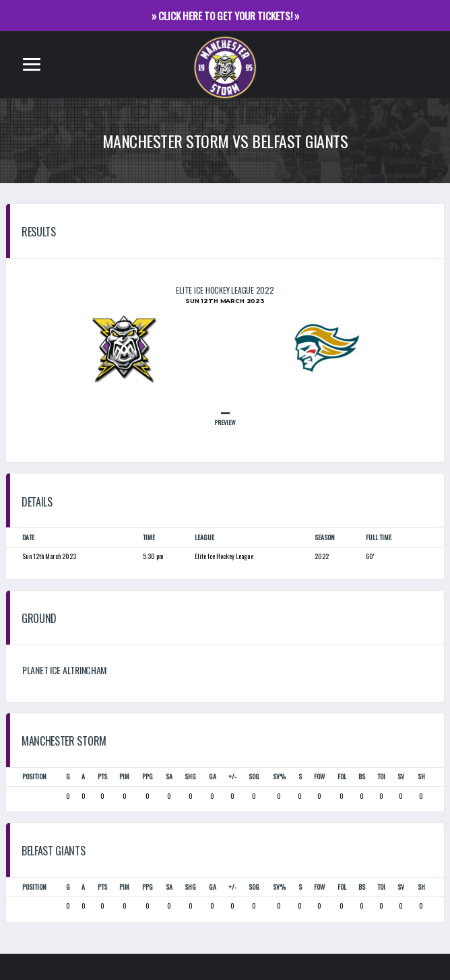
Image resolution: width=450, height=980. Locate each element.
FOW (319, 777)
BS (362, 777)
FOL (342, 777)
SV (401, 777)
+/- (232, 777)
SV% (279, 777)
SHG (190, 777)
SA (169, 777)
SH (421, 777)
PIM (124, 777)
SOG (254, 777)
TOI (381, 777)
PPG (148, 777)
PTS (102, 777)
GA (213, 777)
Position (34, 777)
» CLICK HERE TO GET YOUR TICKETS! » (225, 15)
